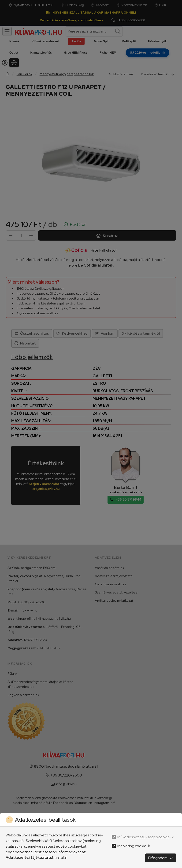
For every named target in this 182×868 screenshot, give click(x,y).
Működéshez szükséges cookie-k (145, 837)
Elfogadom (161, 858)
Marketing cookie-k (134, 846)
